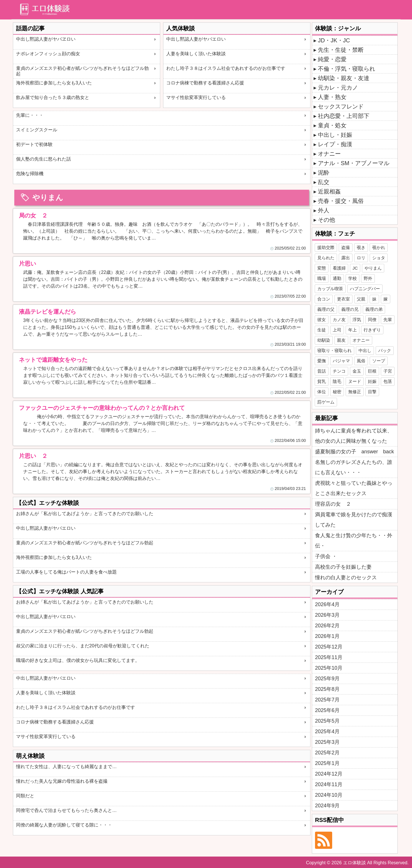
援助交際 (326, 247)
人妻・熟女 (332, 97)
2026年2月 (327, 626)
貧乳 (322, 381)
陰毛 (337, 381)
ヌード (355, 381)
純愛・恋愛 (332, 59)
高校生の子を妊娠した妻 (343, 567)
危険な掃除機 (30, 174)
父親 (361, 299)
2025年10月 (329, 668)
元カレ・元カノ (338, 88)
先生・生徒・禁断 (341, 50)
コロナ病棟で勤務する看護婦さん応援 (205, 83)
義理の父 (326, 309)
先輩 (388, 320)
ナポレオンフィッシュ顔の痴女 (48, 54)
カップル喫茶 (330, 289)
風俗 (361, 361)
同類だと (25, 796)
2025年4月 (327, 731)
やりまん (373, 268)
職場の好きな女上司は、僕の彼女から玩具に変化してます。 (78, 660)
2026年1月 (327, 636)
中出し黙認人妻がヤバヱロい (46, 39)
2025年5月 (327, 721)
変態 (322, 268)
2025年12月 (329, 647)
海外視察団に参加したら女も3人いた (54, 83)
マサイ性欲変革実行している (196, 97)
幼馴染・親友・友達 (344, 78)
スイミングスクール (37, 130)
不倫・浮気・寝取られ (346, 69)
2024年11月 (329, 784)
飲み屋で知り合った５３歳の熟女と (53, 97)
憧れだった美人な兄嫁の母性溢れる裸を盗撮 (62, 781)
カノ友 (339, 320)
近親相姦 (329, 191)
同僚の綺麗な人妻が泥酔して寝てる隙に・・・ (64, 825)
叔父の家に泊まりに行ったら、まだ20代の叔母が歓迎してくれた (83, 646)
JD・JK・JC (334, 40)
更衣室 (343, 299)
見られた (326, 258)
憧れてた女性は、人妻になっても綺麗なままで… (66, 767)
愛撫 (322, 361)
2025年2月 (327, 753)
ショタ (379, 258)
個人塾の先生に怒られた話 (43, 159)
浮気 (357, 320)
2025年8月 (327, 689)
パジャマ (341, 361)
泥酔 (324, 173)
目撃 (372, 392)
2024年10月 (329, 795)
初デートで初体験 (34, 144)
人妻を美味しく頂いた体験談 (196, 54)
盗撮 (346, 247)
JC (355, 268)
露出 (346, 258)
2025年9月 (327, 679)
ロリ (361, 258)
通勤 (337, 278)
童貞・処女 (332, 125)
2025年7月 (327, 700)
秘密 (337, 392)
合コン (324, 299)
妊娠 (372, 381)
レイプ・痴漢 (335, 144)
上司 (337, 330)
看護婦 (339, 268)
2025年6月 (327, 710)
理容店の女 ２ (333, 504)
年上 (352, 330)
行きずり (372, 330)
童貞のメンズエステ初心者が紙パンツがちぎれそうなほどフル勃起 (82, 71)
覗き (361, 247)
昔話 (322, 371)
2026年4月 (327, 604)
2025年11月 (329, 657)
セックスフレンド (341, 106)
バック (385, 350)
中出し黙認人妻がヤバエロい (196, 39)
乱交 (324, 182)
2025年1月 (327, 763)
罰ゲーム (326, 402)
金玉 (357, 371)
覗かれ (379, 247)
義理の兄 (350, 309)
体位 (322, 392)
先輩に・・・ (30, 115)
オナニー (329, 154)
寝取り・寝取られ (334, 350)
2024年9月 (327, 806)
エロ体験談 (354, 863)
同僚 (372, 320)
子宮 (388, 371)
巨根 (372, 371)
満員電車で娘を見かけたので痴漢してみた (354, 520)
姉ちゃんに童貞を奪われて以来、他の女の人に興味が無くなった (354, 436)
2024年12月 (329, 774)
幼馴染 (324, 340)
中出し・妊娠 (335, 135)
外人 (324, 210)
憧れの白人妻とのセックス (346, 578)
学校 (352, 278)
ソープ (379, 361)
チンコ (339, 371)
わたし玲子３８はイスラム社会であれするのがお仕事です (226, 68)
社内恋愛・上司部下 (344, 116)
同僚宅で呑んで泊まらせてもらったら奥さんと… (66, 810)
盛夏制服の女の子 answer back (354, 452)
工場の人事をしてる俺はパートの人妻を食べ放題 (66, 572)
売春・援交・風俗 (341, 201)
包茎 (388, 381)
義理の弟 (374, 309)
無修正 (355, 392)
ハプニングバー (365, 289)
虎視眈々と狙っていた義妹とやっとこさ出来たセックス (354, 488)
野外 (368, 278)
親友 (341, 340)
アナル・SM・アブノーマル (354, 163)
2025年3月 (327, 742)
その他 (326, 220)
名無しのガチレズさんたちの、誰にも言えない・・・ (354, 467)
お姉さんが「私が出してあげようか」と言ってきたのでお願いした (85, 514)
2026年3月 (327, 615)
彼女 (322, 320)
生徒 (322, 330)
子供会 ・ (326, 556)
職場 (322, 278)
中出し (365, 350)
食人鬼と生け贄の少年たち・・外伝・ (354, 541)
